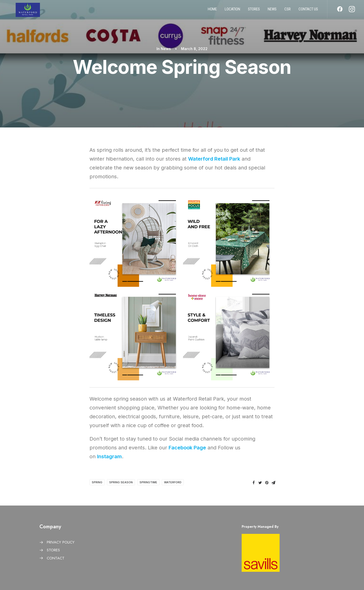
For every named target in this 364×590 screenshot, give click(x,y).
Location (232, 11)
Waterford (173, 482)
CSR (288, 11)
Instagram (109, 456)
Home (212, 11)
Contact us (308, 11)
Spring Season (121, 482)
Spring (97, 482)
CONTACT (56, 558)
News (272, 11)
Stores (254, 11)
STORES (53, 550)
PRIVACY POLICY (61, 542)
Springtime (148, 482)
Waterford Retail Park (214, 159)
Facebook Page (187, 448)
